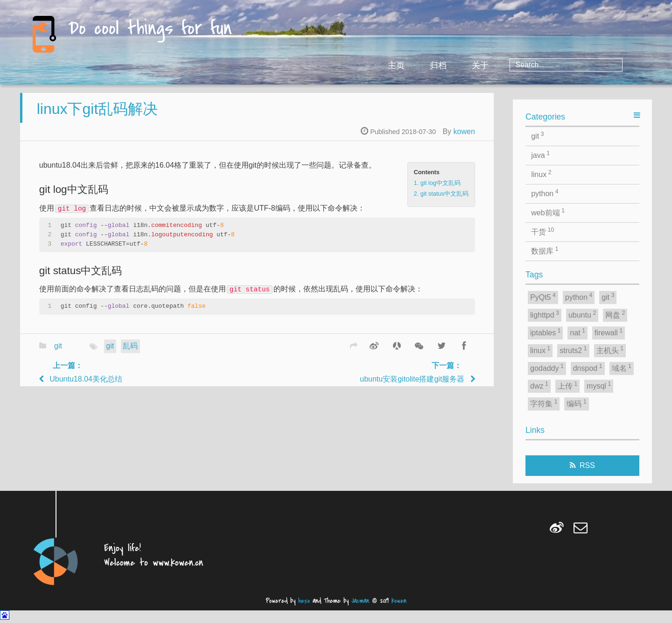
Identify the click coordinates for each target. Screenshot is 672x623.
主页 (472, 65)
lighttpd (545, 314)
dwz (539, 385)
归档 (514, 65)
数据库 (545, 250)
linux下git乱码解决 (98, 115)
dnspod (588, 368)
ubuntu (582, 314)
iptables (545, 332)
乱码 (130, 353)
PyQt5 (543, 297)
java (540, 155)
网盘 (615, 314)
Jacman (360, 601)
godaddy (547, 368)
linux (541, 174)
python (545, 193)
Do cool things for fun (150, 29)
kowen (464, 138)
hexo (304, 601)
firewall (609, 332)
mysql (599, 385)
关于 (556, 65)
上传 (567, 385)
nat (577, 332)
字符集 (544, 403)
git (58, 353)
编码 (576, 403)
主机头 (610, 350)
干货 (542, 231)
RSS (587, 465)
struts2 (573, 350)
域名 (622, 368)
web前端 (548, 212)
